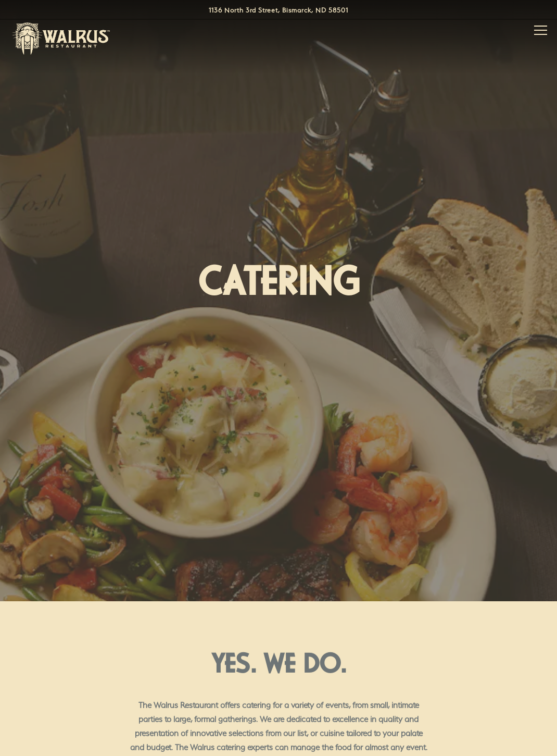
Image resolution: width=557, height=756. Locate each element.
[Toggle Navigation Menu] (541, 30)
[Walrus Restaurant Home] (61, 36)
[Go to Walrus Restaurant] (278, 9)
